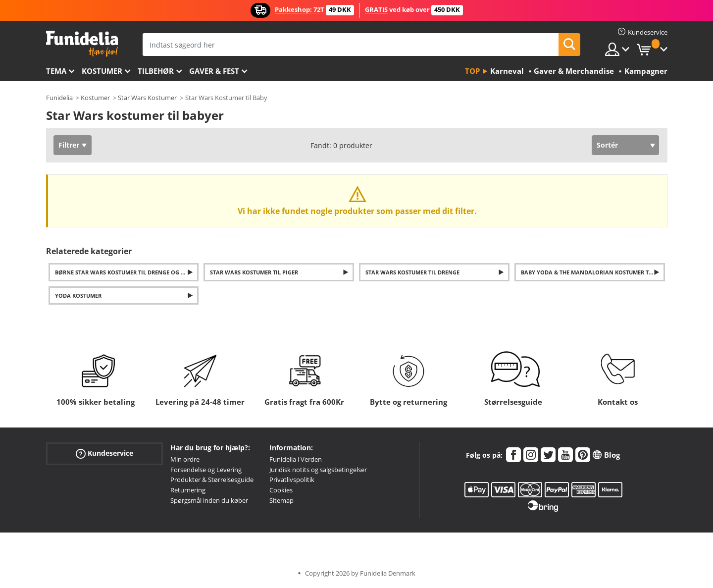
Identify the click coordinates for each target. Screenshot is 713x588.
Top (472, 71)
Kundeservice (104, 454)
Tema (56, 71)
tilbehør (156, 71)
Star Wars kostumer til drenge (412, 272)
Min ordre (185, 459)
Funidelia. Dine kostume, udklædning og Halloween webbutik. (82, 44)
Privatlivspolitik (292, 480)
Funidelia (59, 98)
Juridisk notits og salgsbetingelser (318, 470)
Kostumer (102, 71)
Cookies (281, 490)
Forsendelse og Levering (206, 470)
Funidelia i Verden (296, 459)
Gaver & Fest (214, 71)
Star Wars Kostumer (147, 98)
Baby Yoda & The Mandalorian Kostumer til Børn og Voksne (593, 272)
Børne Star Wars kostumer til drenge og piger (126, 272)
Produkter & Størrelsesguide (212, 480)
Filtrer (69, 145)
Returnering (188, 490)
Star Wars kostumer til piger (254, 272)
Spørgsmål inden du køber (209, 500)
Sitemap (281, 500)
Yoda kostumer (78, 295)
